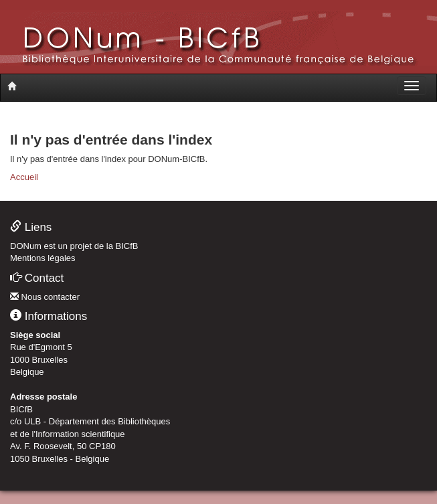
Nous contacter (45, 297)
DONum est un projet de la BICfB (74, 246)
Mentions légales (43, 258)
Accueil (24, 177)
